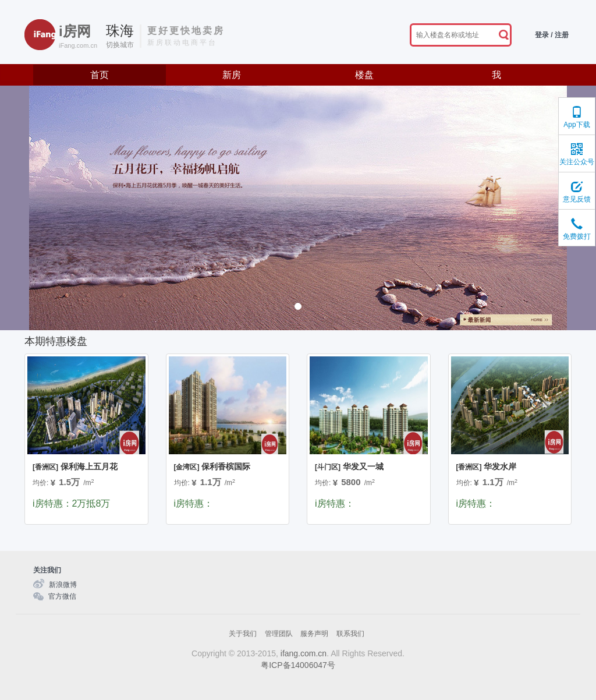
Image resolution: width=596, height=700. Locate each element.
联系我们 (350, 634)
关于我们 (243, 634)
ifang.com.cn (304, 653)
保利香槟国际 (212, 466)
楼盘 (364, 75)
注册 (562, 35)
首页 (100, 75)
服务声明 (314, 634)
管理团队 (279, 634)
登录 (542, 35)
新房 (232, 75)
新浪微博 (63, 585)
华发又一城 (349, 466)
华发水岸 (487, 466)
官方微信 (62, 596)
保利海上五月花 (75, 466)
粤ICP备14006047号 (298, 665)
